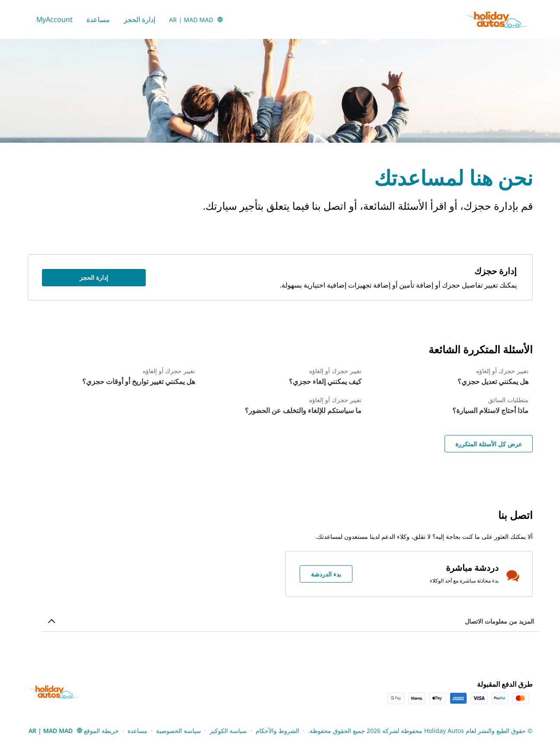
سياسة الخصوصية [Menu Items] (179, 731)
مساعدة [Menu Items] (138, 731)
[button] (196, 19)
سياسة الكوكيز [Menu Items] (228, 731)
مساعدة (98, 19)
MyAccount (54, 19)
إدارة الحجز (139, 19)
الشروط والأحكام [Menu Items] (277, 731)
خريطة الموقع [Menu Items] (101, 731)
